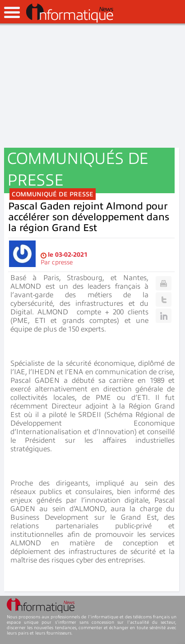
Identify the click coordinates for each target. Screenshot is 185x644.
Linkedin (164, 316)
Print (164, 283)
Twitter (164, 299)
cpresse (62, 262)
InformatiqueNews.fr (70, 13)
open (12, 12)
